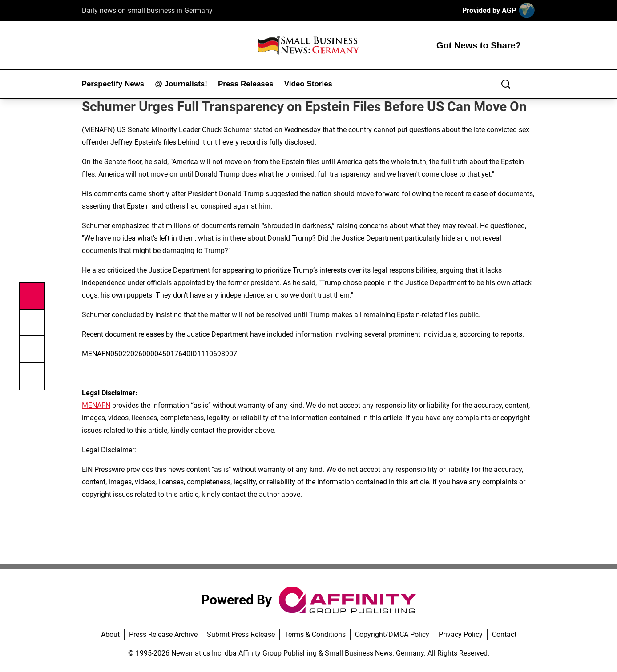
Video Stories (308, 84)
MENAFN (98, 130)
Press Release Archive (163, 634)
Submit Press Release (241, 634)
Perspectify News (113, 84)
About (110, 634)
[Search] (506, 84)
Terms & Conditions (315, 634)
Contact (504, 634)
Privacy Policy (461, 634)
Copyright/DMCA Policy (392, 634)
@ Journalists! (181, 84)
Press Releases (246, 84)
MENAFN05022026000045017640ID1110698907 (159, 354)
